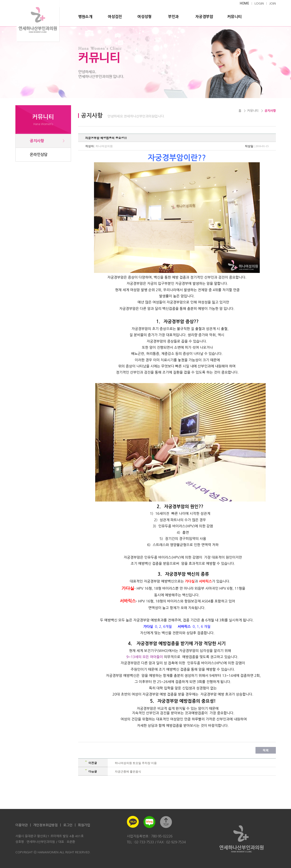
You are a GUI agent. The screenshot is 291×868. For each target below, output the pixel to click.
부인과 (173, 17)
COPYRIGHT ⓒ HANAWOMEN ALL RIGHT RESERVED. (53, 852)
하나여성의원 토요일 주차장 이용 (136, 763)
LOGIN (259, 3)
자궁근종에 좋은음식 (128, 772)
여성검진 (115, 17)
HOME (244, 3)
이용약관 (22, 825)
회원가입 (84, 825)
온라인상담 (39, 155)
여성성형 (144, 17)
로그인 (68, 825)
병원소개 (85, 17)
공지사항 (37, 141)
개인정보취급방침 (45, 825)
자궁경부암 (204, 17)
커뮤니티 (234, 17)
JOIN (273, 3)
